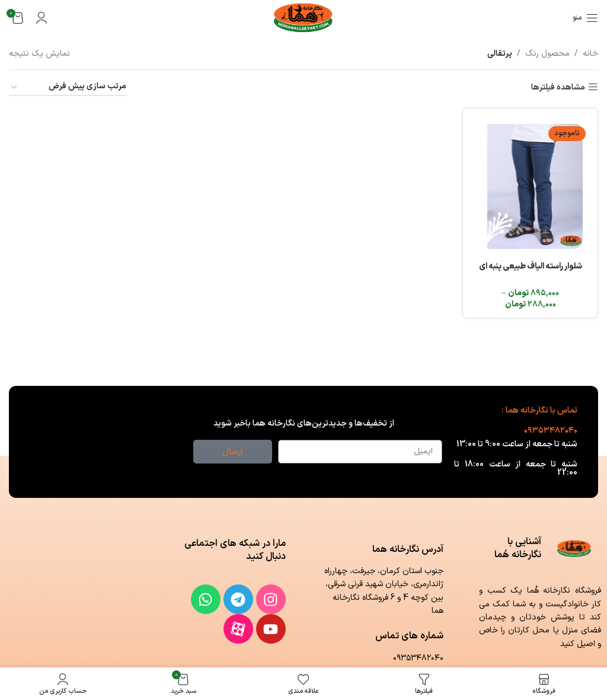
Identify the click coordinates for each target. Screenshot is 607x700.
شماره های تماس (409, 636)
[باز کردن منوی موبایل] (585, 18)
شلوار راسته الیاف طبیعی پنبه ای (531, 264)
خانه (590, 54)
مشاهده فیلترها (558, 87)
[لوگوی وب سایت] (304, 17)
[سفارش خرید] (68, 87)
